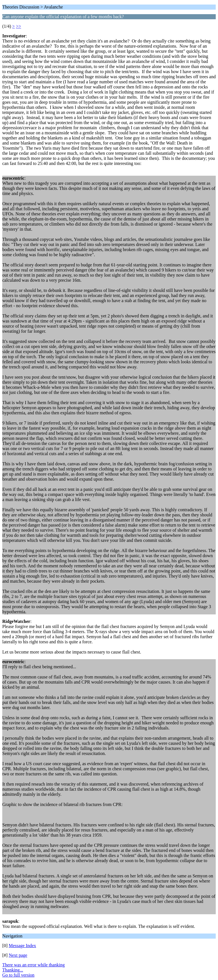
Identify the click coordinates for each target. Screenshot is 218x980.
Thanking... (13, 970)
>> (18, 26)
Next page (18, 955)
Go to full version (18, 975)
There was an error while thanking (33, 965)
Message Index (22, 946)
